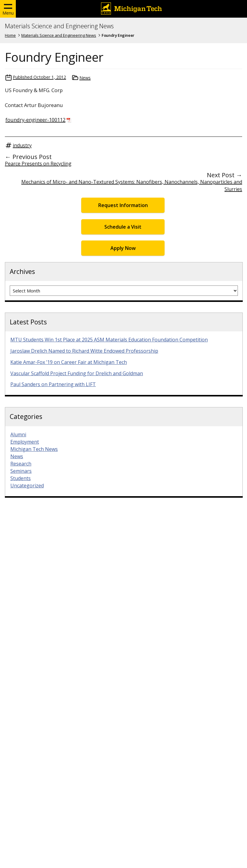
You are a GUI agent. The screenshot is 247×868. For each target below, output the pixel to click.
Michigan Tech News (34, 449)
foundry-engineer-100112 (35, 120)
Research (21, 464)
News (85, 78)
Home (10, 35)
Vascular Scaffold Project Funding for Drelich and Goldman (77, 373)
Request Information (123, 205)
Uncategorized (27, 486)
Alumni (18, 434)
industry (22, 145)
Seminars (21, 471)
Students (21, 478)
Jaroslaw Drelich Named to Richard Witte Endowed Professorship (84, 351)
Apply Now (123, 248)
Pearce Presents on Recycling (38, 164)
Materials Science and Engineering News (59, 26)
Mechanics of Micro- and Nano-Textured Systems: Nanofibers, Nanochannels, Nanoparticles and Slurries (132, 185)
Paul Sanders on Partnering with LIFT (53, 384)
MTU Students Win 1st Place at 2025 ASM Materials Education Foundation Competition (109, 340)
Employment (25, 442)
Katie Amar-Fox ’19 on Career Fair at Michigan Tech (69, 362)
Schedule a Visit (123, 227)
